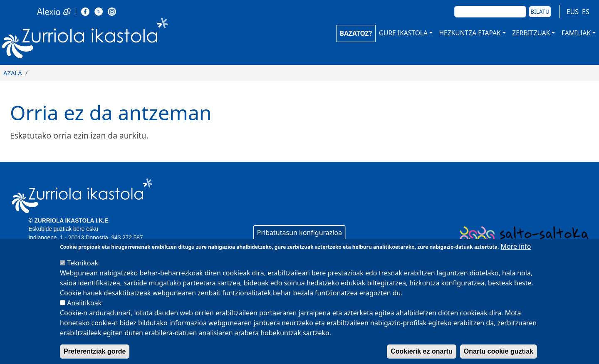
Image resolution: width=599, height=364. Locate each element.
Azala (13, 73)
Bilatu (540, 11)
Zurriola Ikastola (104, 41)
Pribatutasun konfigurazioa (299, 243)
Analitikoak (84, 314)
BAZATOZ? (356, 33)
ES (586, 12)
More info (516, 257)
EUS (573, 12)
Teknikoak (83, 274)
